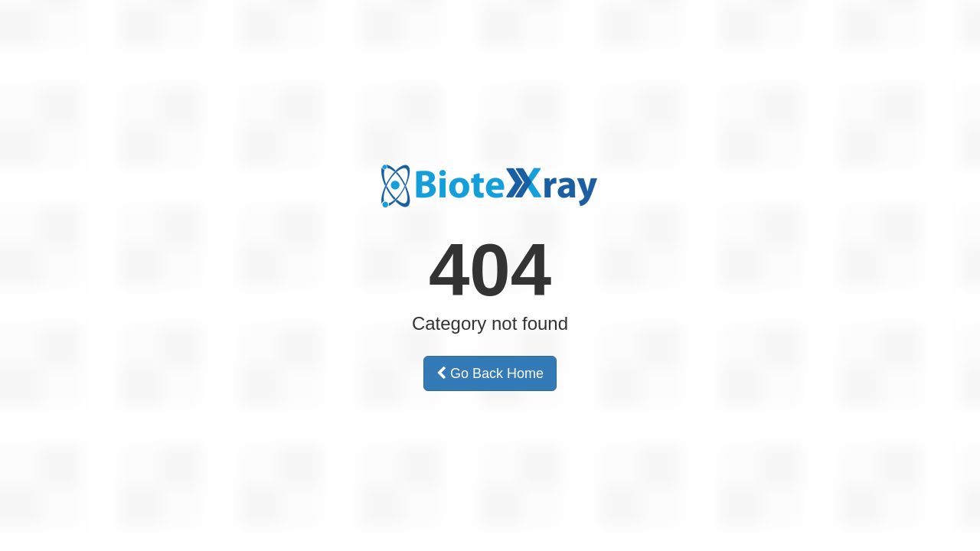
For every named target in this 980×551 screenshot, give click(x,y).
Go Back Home (490, 373)
